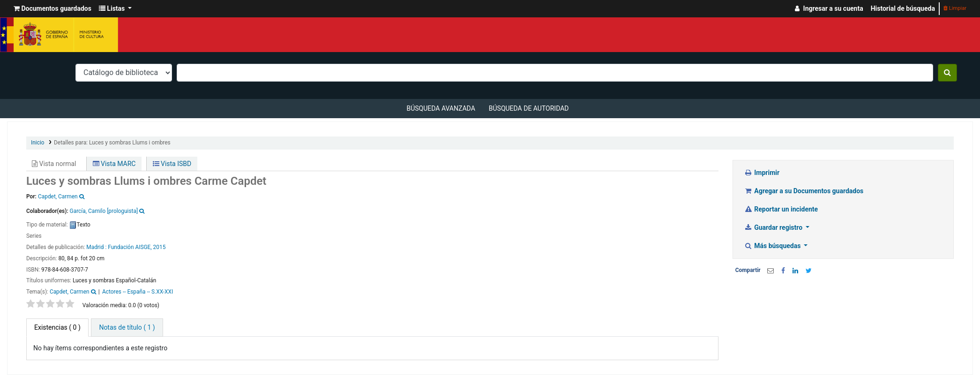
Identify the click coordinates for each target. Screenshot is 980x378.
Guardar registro (774, 227)
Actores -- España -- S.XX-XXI (138, 292)
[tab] (127, 328)
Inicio (38, 143)
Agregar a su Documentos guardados (804, 191)
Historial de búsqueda (903, 8)
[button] (52, 9)
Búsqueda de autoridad (529, 108)
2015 (160, 247)
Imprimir (762, 173)
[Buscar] (947, 73)
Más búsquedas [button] (773, 246)
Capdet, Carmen (70, 292)
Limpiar (955, 8)
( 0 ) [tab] (57, 327)
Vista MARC (114, 164)
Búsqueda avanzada (441, 108)
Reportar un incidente (781, 209)
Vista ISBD (172, 164)
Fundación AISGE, (130, 247)
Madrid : (97, 247)
